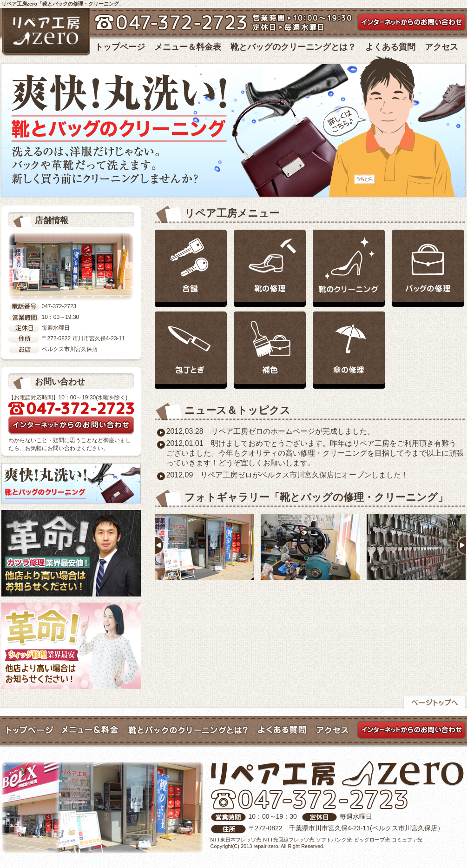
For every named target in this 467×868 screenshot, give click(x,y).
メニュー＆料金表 (188, 47)
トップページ (120, 47)
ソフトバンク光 (334, 840)
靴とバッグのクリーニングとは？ (293, 47)
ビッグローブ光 (372, 840)
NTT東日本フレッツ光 (236, 840)
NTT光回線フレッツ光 (288, 840)
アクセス (441, 47)
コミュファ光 (407, 840)
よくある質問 (390, 47)
